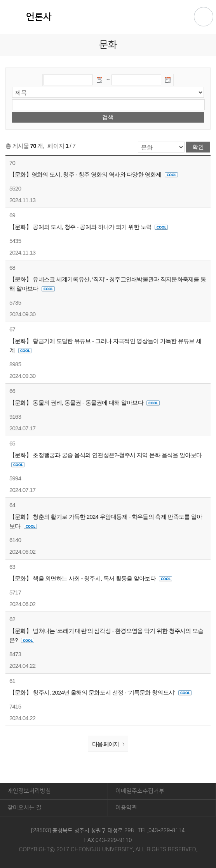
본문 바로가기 (108, 0)
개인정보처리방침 (29, 791)
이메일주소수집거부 (140, 791)
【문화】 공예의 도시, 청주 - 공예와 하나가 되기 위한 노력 (89, 227)
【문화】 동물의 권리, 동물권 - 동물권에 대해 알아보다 (85, 403)
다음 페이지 (110, 744)
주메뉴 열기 (204, 17)
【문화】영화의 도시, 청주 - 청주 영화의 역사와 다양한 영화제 (94, 174)
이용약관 (126, 808)
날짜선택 (100, 81)
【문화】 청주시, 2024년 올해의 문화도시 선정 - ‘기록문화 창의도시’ (100, 692)
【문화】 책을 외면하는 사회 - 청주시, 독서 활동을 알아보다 (91, 578)
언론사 (39, 17)
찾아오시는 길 (24, 808)
